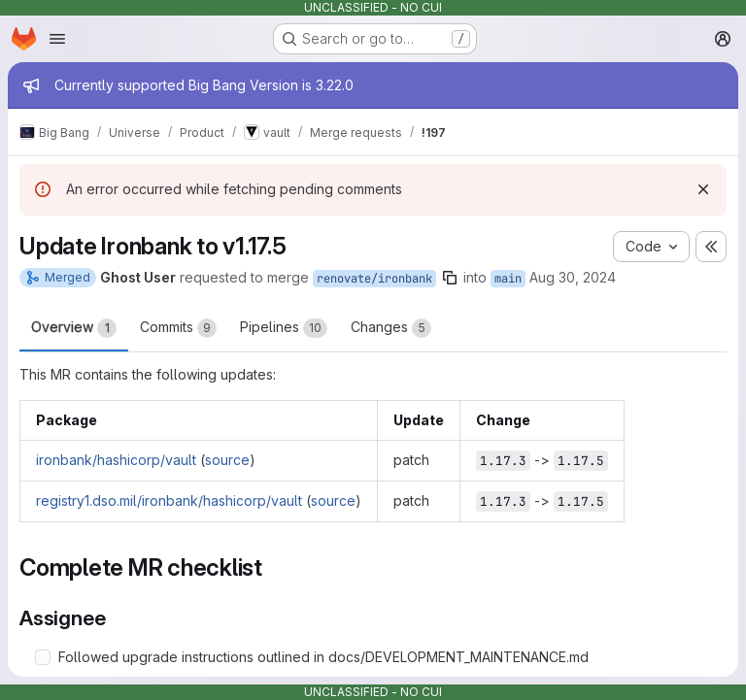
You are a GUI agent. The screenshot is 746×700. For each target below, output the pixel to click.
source (227, 460)
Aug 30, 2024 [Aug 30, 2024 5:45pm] (573, 277)
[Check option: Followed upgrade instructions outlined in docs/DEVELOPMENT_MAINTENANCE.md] (43, 657)
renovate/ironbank (374, 279)
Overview (74, 328)
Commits (178, 328)
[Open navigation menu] (57, 39)
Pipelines (284, 328)
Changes (391, 328)
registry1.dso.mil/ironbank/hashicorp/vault (169, 500)
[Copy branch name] (450, 278)
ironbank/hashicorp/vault (116, 460)
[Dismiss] (703, 189)
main (508, 279)
